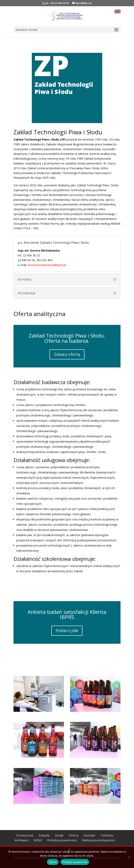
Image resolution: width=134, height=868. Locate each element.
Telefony (107, 835)
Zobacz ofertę (67, 354)
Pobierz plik (67, 631)
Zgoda (53, 862)
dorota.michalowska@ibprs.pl (47, 265)
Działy (59, 835)
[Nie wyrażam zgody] (129, 857)
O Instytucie (25, 835)
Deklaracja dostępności (98, 840)
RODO (38, 840)
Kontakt (90, 835)
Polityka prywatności (62, 840)
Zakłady (44, 835)
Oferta (74, 835)
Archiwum (22, 840)
